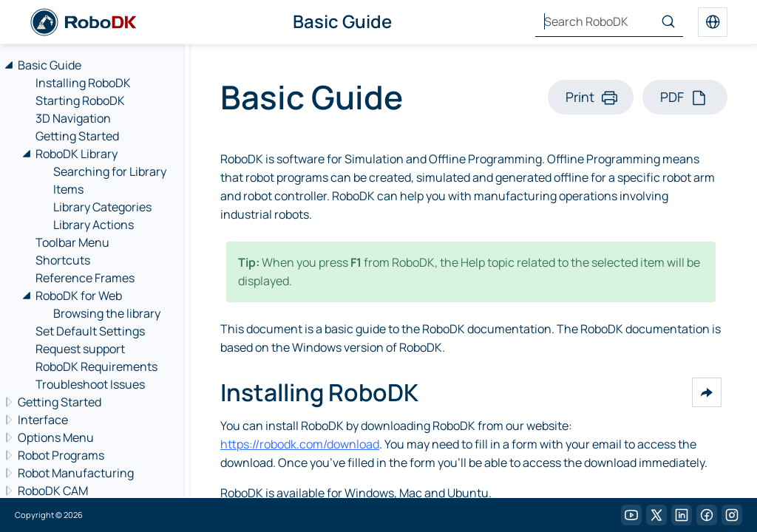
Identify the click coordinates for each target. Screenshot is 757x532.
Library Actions (94, 225)
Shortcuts (63, 260)
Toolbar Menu (72, 242)
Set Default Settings (90, 331)
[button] (707, 392)
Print (580, 97)
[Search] (668, 22)
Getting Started (77, 136)
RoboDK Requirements (96, 366)
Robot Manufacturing (76, 473)
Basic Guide (50, 65)
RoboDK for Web (79, 296)
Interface (43, 420)
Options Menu (56, 437)
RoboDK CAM (53, 491)
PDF (672, 97)
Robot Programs (61, 455)
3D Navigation (73, 118)
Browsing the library (107, 313)
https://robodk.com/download (300, 444)
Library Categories (102, 207)
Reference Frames (85, 278)
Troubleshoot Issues (90, 384)
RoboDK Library (77, 154)
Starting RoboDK (80, 100)
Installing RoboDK (83, 83)
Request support (80, 349)
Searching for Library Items (110, 180)
